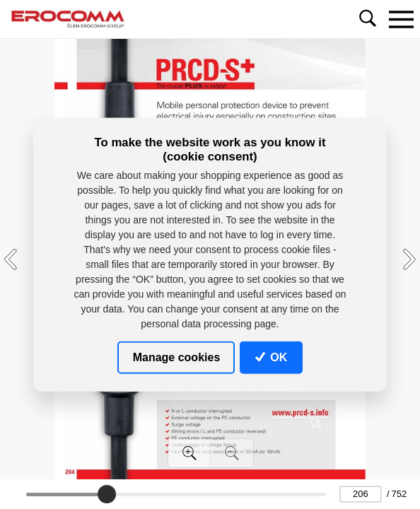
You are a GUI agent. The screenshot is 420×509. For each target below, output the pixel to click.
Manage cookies (177, 357)
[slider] (107, 494)
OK (272, 357)
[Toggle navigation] (401, 19)
